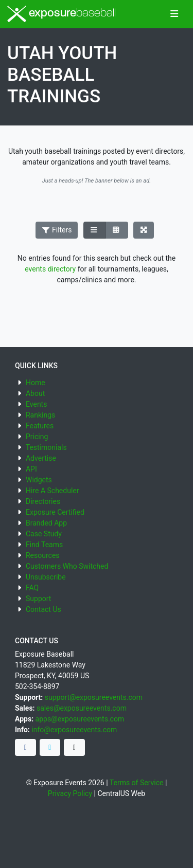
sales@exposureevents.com (82, 708)
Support (38, 599)
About (35, 393)
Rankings (40, 415)
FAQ (32, 588)
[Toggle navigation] (174, 14)
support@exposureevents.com (94, 697)
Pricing (37, 437)
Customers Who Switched (67, 566)
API (31, 469)
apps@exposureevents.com (80, 719)
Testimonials (46, 447)
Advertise (41, 458)
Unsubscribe (46, 577)
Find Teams (44, 545)
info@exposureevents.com (74, 730)
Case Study (44, 534)
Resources (43, 555)
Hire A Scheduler (52, 491)
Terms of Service (137, 783)
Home (36, 383)
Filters (57, 230)
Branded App (46, 523)
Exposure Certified (55, 512)
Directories (43, 501)
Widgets (39, 480)
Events (36, 404)
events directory (50, 269)
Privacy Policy (70, 793)
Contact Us (43, 609)
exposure (62, 14)
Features (40, 426)
